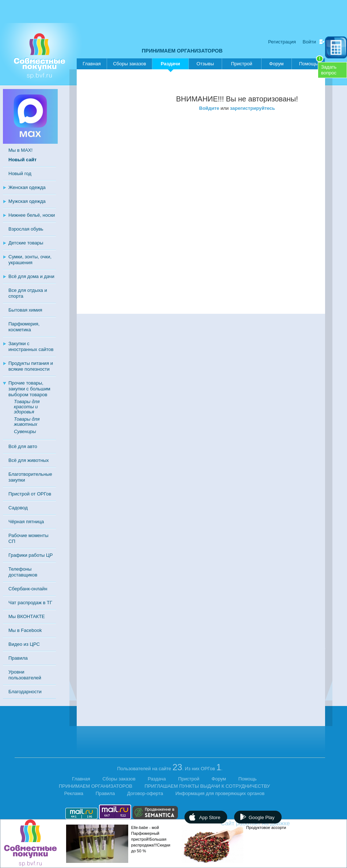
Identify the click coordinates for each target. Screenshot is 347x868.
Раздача (157, 779)
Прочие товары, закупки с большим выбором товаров (29, 389)
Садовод (18, 508)
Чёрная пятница (26, 522)
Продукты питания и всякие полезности (31, 366)
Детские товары (26, 243)
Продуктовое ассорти (266, 828)
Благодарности (25, 692)
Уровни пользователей (25, 675)
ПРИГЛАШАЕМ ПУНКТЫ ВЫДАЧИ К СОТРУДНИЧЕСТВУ (207, 786)
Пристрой (241, 64)
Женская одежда (27, 187)
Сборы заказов (129, 64)
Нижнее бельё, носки (32, 215)
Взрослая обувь (26, 229)
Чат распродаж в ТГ (30, 603)
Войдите (209, 108)
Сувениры (25, 431)
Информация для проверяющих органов (220, 793)
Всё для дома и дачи (31, 276)
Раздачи (170, 65)
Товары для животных (27, 422)
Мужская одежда (27, 201)
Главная (91, 64)
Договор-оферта (145, 793)
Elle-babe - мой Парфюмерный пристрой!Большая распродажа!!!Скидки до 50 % (151, 839)
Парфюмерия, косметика (24, 327)
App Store (210, 817)
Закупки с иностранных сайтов (31, 346)
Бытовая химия (25, 310)
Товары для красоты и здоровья (27, 407)
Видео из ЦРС (24, 644)
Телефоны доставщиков (23, 572)
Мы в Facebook (25, 630)
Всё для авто (23, 446)
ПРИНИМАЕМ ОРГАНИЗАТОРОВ (182, 51)
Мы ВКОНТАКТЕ (27, 616)
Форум (277, 64)
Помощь (311, 62)
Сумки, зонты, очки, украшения (30, 260)
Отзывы (205, 64)
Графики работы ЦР (30, 555)
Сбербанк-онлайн (28, 589)
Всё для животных (28, 460)
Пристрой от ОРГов (30, 494)
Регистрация (282, 42)
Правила (18, 658)
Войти (309, 42)
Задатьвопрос (329, 70)
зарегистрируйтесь (253, 108)
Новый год (20, 173)
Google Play (262, 817)
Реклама (74, 793)
